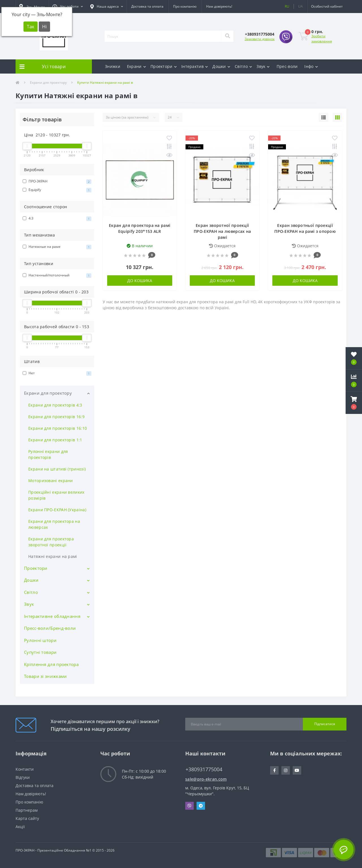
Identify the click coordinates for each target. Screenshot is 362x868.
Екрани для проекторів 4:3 (55, 405)
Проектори (164, 66)
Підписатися (325, 724)
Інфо (311, 66)
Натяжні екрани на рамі (53, 556)
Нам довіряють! (219, 6)
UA (300, 6)
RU (287, 6)
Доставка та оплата (147, 6)
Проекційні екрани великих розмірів (56, 495)
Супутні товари (40, 652)
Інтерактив (195, 66)
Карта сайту (27, 818)
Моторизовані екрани (51, 481)
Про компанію (185, 6)
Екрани (136, 66)
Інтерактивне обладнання (52, 616)
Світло (243, 66)
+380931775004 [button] (204, 769)
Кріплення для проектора (51, 664)
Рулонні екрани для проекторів (48, 454)
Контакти (25, 769)
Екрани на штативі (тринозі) (57, 469)
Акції (20, 827)
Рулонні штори (40, 640)
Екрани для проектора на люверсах (54, 524)
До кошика (140, 281)
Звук (263, 66)
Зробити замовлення (322, 39)
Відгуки (23, 777)
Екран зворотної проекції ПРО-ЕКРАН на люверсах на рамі (222, 231)
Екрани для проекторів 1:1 (55, 440)
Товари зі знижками (45, 676)
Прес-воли (287, 66)
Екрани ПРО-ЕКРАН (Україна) (57, 510)
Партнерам (27, 810)
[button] (68, 7)
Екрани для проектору (48, 82)
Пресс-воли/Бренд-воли (50, 628)
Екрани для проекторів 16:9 (56, 417)
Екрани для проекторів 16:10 (58, 428)
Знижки (113, 66)
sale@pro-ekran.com (206, 779)
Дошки (221, 66)
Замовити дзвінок (260, 39)
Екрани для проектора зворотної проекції (51, 542)
